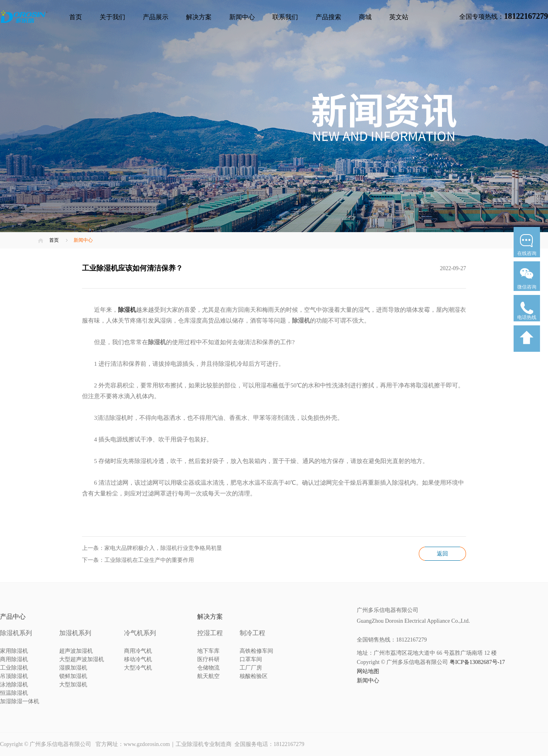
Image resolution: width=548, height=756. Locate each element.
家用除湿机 (14, 651)
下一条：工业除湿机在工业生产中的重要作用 (138, 560)
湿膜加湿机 (73, 668)
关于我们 (112, 17)
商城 (365, 17)
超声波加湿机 (76, 651)
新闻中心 (242, 17)
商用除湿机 (14, 659)
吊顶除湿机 (14, 676)
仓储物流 (208, 668)
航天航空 (208, 676)
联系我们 (285, 17)
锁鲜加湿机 (73, 676)
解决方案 (199, 17)
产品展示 (156, 17)
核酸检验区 (254, 676)
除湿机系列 (16, 633)
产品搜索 (328, 17)
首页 (76, 17)
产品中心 (13, 617)
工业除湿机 (14, 668)
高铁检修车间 (256, 651)
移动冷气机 (138, 659)
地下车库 (208, 651)
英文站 (399, 17)
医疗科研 (208, 659)
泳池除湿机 (14, 685)
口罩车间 (251, 659)
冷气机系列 (140, 633)
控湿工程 (210, 633)
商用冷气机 (138, 651)
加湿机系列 (75, 633)
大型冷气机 (138, 668)
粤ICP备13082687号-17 (477, 662)
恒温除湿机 (14, 693)
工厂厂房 (251, 668)
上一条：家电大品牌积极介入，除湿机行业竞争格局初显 (152, 548)
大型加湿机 (73, 685)
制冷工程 (252, 633)
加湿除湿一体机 (20, 701)
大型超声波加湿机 (82, 659)
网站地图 (368, 671)
